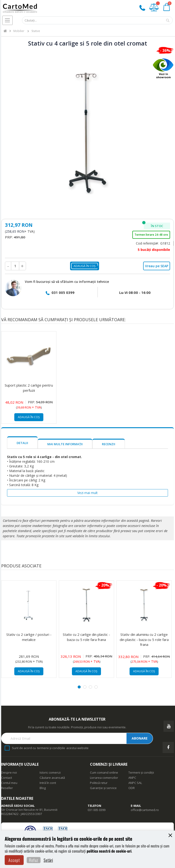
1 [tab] (79, 687)
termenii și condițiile (51, 748)
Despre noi (9, 772)
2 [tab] (85, 687)
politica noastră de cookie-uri (109, 851)
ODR (132, 788)
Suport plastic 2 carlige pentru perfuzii (29, 388)
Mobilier (19, 31)
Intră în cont (48, 783)
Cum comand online (104, 772)
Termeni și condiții (141, 772)
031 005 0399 (63, 292)
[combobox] (97, 20)
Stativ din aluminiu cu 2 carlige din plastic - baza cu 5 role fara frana (144, 639)
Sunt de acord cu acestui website (50, 748)
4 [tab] (96, 687)
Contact (7, 778)
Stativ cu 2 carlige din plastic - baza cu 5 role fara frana (86, 637)
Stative (36, 31)
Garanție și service (103, 788)
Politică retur (99, 783)
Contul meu (9, 783)
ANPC (132, 778)
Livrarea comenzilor (104, 778)
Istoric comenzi (50, 772)
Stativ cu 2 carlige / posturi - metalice (29, 637)
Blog (43, 788)
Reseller (7, 788)
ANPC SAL (135, 783)
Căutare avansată (52, 778)
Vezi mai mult (87, 493)
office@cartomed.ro (145, 810)
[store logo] (20, 8)
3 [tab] (90, 687)
